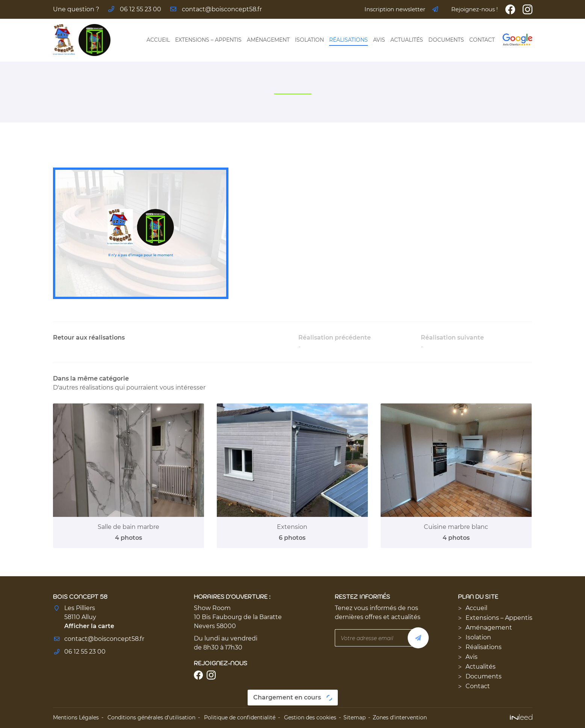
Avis (379, 40)
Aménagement (268, 40)
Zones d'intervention (400, 717)
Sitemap (354, 717)
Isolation (309, 40)
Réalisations (348, 40)
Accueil (158, 40)
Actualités (407, 40)
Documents (446, 40)
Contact (482, 40)
